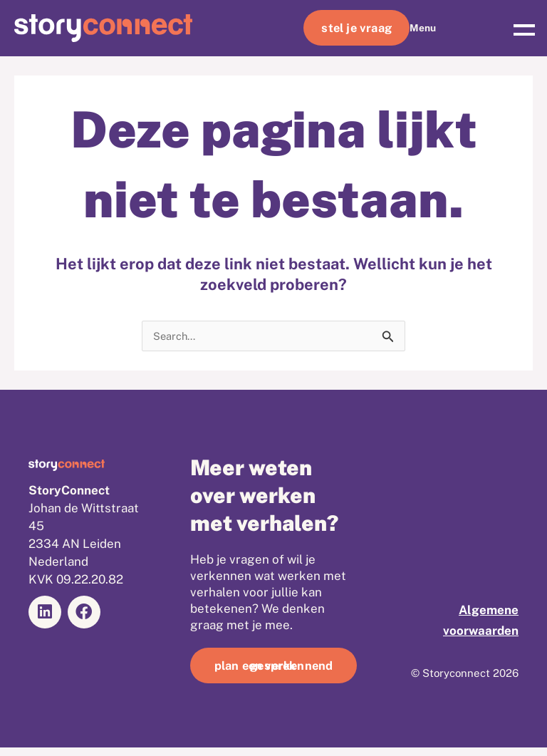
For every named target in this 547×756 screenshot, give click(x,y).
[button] (524, 28)
